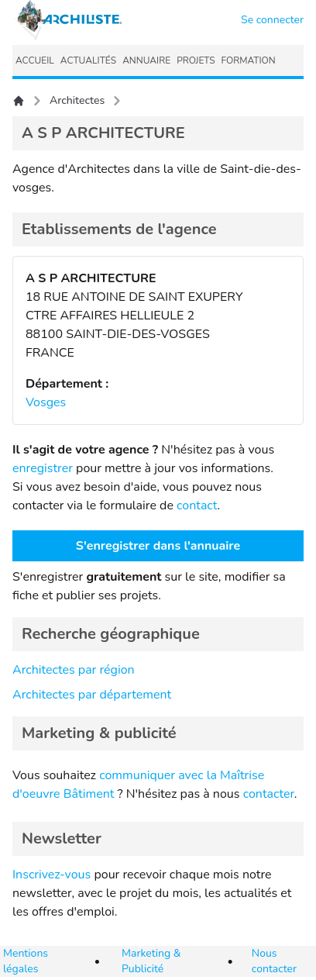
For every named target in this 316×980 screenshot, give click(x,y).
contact (197, 506)
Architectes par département (92, 695)
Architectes (77, 100)
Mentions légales (26, 961)
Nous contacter (274, 961)
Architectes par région (74, 670)
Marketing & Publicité (151, 961)
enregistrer (43, 468)
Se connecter (272, 20)
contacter (269, 794)
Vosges (46, 402)
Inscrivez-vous (52, 875)
